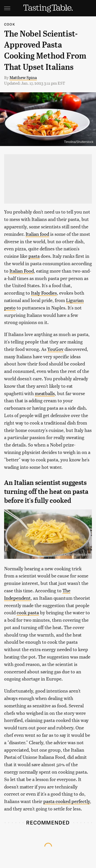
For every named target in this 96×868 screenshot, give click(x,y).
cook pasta (28, 612)
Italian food (37, 234)
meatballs (45, 393)
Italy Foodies (44, 293)
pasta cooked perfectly (67, 801)
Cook (10, 24)
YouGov (55, 349)
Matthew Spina (23, 77)
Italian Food (22, 271)
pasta (34, 256)
